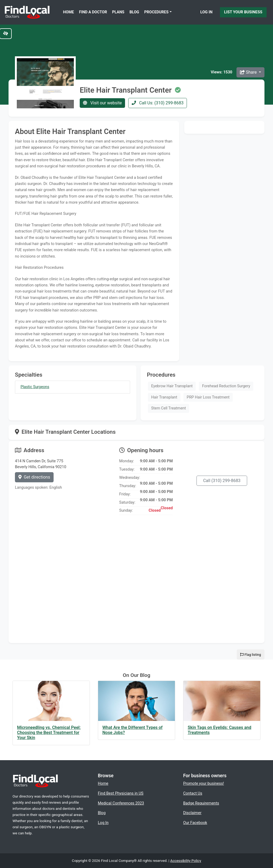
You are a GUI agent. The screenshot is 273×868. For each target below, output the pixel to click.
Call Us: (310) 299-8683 (158, 103)
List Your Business (243, 12)
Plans (118, 12)
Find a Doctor (93, 12)
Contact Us (193, 793)
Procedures (156, 12)
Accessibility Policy (186, 861)
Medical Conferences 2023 (121, 803)
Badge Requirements (201, 803)
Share (249, 72)
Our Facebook (195, 823)
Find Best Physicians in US (121, 793)
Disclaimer (192, 813)
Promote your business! (204, 783)
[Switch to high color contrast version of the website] (6, 34)
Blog (134, 12)
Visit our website (102, 103)
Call (222, 481)
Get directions (34, 477)
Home (69, 12)
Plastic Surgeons (35, 387)
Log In (206, 12)
